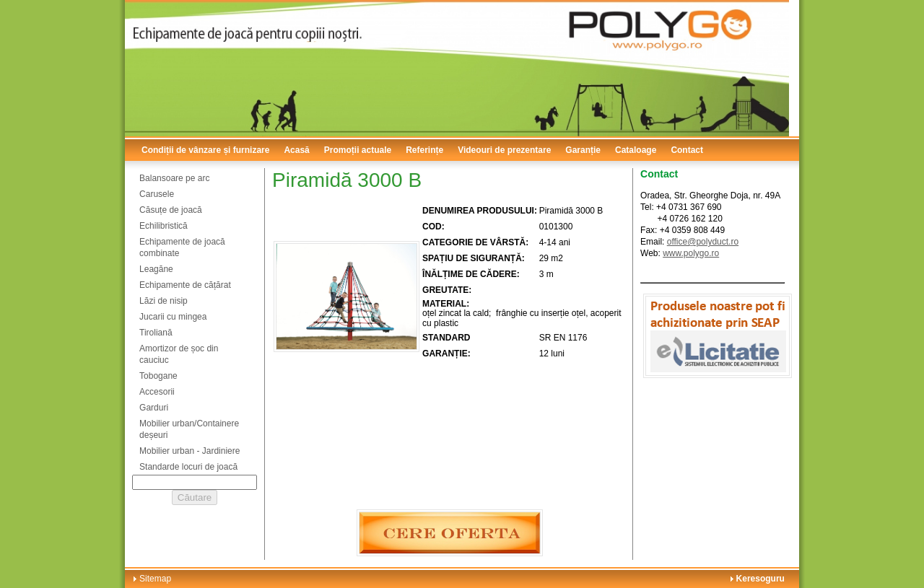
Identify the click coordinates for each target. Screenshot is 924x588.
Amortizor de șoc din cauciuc (179, 354)
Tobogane (158, 376)
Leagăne (156, 269)
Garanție (583, 150)
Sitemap (155, 579)
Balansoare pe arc (174, 178)
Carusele (157, 194)
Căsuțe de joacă (171, 210)
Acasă (296, 150)
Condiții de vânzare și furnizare (205, 150)
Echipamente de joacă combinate (182, 247)
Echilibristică (164, 226)
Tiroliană (156, 333)
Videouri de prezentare (504, 150)
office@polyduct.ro (703, 242)
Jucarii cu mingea (173, 317)
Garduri (154, 408)
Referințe (424, 150)
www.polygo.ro (691, 253)
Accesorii (157, 392)
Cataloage (636, 150)
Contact (687, 150)
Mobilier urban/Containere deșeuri (189, 429)
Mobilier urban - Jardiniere (189, 451)
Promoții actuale (358, 150)
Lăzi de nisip (164, 301)
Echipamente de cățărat (185, 285)
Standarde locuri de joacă (188, 467)
